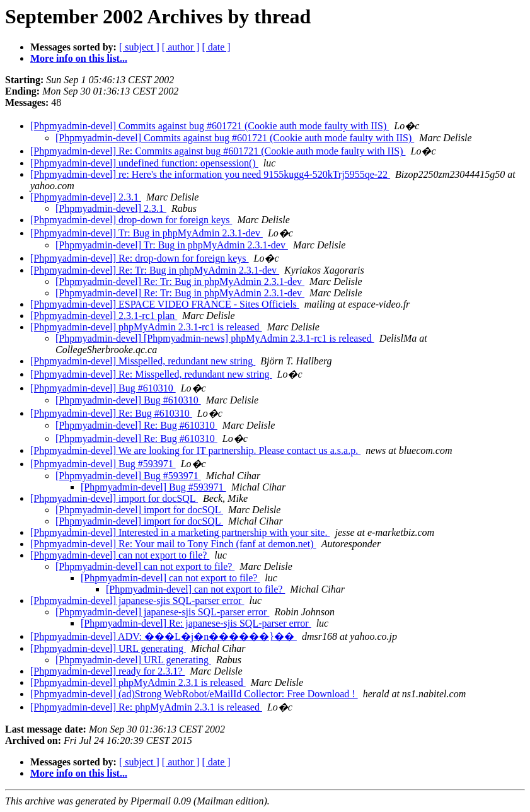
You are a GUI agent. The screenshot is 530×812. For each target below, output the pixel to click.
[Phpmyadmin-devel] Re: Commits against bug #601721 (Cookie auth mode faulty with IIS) (218, 151)
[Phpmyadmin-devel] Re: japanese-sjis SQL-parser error (196, 623)
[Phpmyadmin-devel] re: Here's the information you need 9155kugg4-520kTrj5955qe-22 (210, 174)
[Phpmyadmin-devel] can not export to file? (120, 555)
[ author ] (181, 47)
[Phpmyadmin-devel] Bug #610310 (103, 388)
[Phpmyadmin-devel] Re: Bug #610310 (111, 413)
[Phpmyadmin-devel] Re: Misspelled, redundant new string (151, 374)
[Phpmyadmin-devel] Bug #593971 (103, 464)
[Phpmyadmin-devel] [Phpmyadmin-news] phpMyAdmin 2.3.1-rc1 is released (215, 338)
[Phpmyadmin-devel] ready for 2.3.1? (107, 671)
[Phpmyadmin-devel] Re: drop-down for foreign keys (140, 258)
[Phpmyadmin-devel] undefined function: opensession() (144, 163)
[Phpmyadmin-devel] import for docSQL (114, 498)
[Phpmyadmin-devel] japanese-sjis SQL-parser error (137, 600)
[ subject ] (139, 47)
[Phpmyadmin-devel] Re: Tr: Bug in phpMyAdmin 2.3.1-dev (155, 270)
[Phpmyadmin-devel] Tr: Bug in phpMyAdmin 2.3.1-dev (147, 233)
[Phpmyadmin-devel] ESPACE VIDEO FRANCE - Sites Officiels (165, 304)
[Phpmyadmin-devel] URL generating (108, 648)
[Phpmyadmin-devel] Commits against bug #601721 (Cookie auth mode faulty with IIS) (210, 126)
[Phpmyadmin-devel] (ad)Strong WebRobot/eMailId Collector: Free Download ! (194, 694)
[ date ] (216, 47)
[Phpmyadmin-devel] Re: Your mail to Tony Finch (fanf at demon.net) (173, 544)
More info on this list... (79, 58)
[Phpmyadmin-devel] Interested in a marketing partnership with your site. (180, 532)
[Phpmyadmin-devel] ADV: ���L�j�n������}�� (164, 636)
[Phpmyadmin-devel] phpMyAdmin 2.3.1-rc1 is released (146, 327)
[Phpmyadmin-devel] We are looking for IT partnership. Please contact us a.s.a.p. (195, 450)
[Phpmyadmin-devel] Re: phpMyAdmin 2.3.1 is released (146, 707)
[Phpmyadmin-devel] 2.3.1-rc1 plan (104, 316)
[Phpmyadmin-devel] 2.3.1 (86, 197)
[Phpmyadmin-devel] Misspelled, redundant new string (143, 361)
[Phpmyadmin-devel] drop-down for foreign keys (131, 220)
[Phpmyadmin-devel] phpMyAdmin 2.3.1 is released (138, 682)
